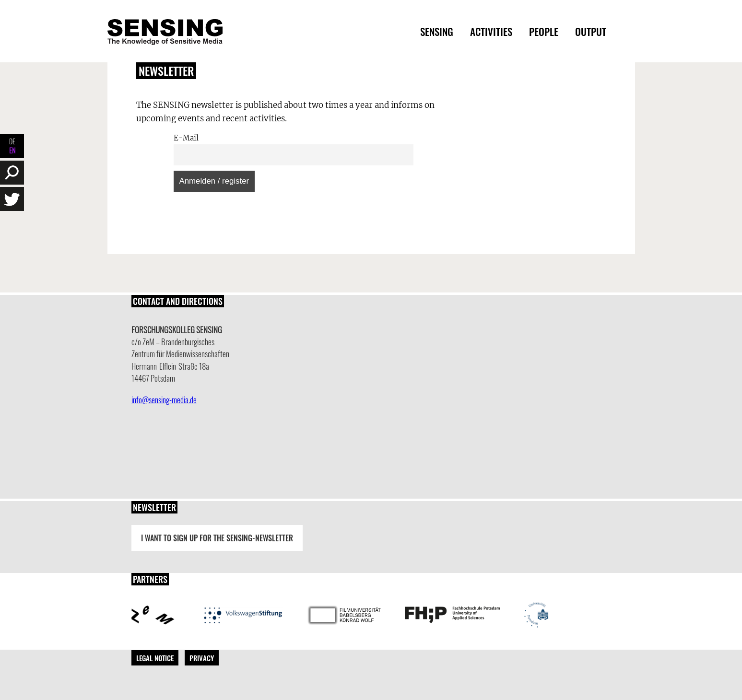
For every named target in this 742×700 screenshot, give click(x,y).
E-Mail (186, 138)
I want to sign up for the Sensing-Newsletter (217, 538)
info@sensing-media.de (164, 400)
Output (591, 31)
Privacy (202, 658)
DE (12, 141)
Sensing (437, 31)
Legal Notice (155, 658)
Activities (491, 31)
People (544, 31)
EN (12, 150)
